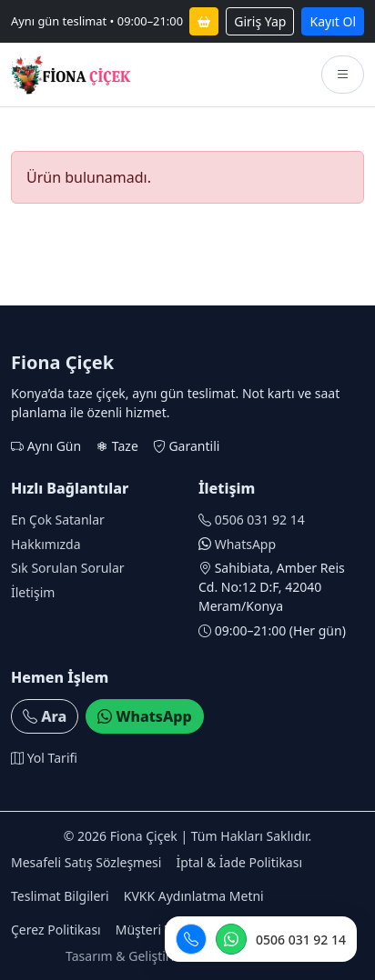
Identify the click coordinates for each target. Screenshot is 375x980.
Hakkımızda (46, 544)
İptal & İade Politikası (239, 862)
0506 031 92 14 (260, 520)
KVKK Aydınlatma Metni (194, 896)
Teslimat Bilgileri (60, 896)
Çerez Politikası (56, 930)
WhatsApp (245, 544)
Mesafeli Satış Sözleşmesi (86, 862)
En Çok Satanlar (58, 520)
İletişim (33, 592)
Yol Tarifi (44, 758)
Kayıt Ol (333, 21)
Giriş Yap (260, 21)
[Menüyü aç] (343, 75)
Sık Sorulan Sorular (68, 568)
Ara (45, 716)
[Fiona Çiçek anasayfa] (71, 75)
